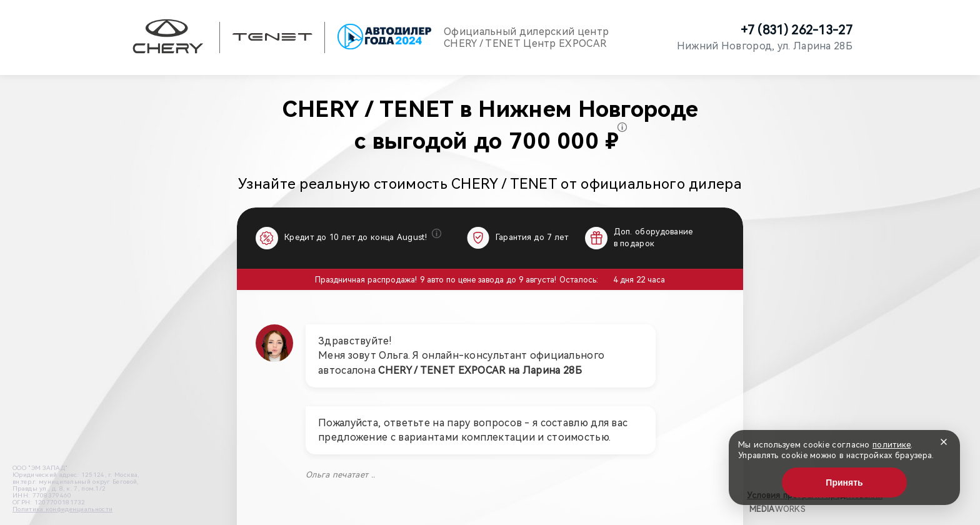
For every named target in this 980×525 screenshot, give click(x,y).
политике (892, 445)
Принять (844, 482)
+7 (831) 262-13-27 (797, 30)
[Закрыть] (944, 442)
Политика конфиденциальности (62, 509)
